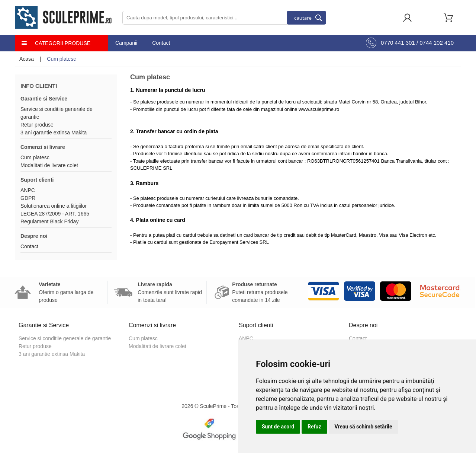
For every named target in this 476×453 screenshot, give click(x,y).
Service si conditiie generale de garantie (65, 338)
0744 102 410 (437, 43)
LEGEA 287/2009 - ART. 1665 (55, 214)
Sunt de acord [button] (278, 427)
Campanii (126, 43)
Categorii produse (63, 43)
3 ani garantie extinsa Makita (54, 133)
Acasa (27, 59)
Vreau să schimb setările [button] (364, 427)
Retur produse (37, 125)
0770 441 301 (398, 43)
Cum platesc (35, 157)
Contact (161, 43)
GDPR (28, 198)
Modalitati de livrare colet (49, 165)
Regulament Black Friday (49, 221)
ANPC (28, 190)
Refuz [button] (314, 427)
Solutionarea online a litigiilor (54, 206)
